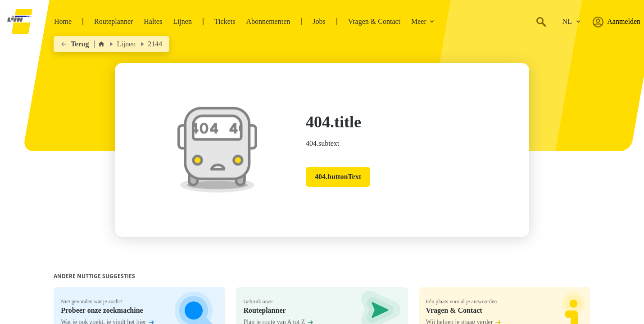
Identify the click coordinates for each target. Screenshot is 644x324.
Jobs (319, 21)
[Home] (101, 44)
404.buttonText (338, 177)
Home (63, 21)
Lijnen (182, 21)
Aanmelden (617, 22)
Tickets (225, 21)
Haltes (153, 21)
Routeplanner (113, 21)
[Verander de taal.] (571, 22)
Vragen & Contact (374, 21)
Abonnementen (268, 21)
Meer (423, 21)
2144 (155, 44)
